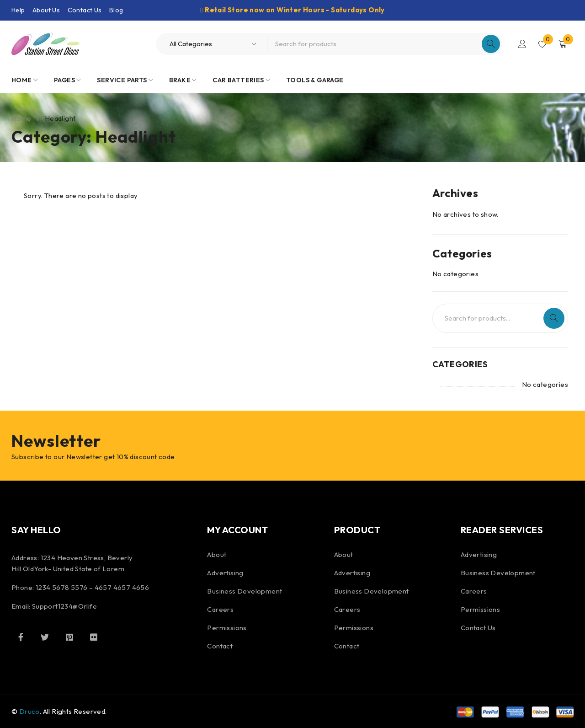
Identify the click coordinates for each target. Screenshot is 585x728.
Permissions (227, 628)
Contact (220, 646)
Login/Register (522, 44)
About (217, 554)
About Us (46, 10)
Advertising (225, 573)
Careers (220, 609)
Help (18, 10)
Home (21, 118)
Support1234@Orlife (64, 606)
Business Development (245, 591)
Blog (116, 10)
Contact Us (85, 10)
